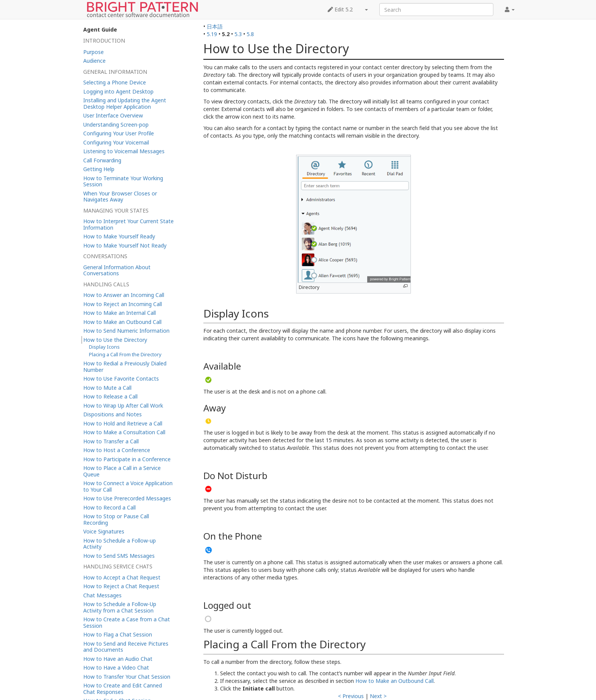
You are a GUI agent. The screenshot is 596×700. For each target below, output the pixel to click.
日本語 (215, 26)
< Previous (351, 696)
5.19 (212, 34)
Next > (378, 696)
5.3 (238, 34)
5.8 (250, 34)
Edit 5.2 (340, 9)
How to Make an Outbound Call (395, 681)
